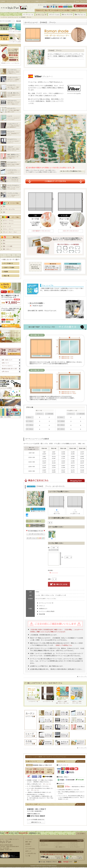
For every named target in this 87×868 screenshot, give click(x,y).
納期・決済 (28, 842)
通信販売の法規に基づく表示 (9, 369)
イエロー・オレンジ (8, 223)
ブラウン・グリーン (8, 229)
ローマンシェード (14, 17)
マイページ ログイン (7, 366)
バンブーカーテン (74, 845)
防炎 (4, 243)
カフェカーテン (45, 845)
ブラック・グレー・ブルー (10, 232)
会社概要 (28, 844)
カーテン (43, 843)
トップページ (4, 17)
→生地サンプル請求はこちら (63, 645)
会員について (5, 363)
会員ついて (28, 851)
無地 (4, 206)
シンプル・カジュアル (9, 209)
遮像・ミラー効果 (8, 246)
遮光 (4, 240)
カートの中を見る (30, 849)
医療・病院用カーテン (61, 847)
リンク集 (28, 856)
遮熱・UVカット (7, 249)
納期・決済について (7, 360)
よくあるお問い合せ (31, 853)
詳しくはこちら (47, 784)
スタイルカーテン (74, 843)
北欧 (4, 212)
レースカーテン (59, 843)
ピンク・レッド (7, 226)
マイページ (28, 846)
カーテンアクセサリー (75, 847)
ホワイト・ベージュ (8, 221)
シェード (58, 845)
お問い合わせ (5, 372)
